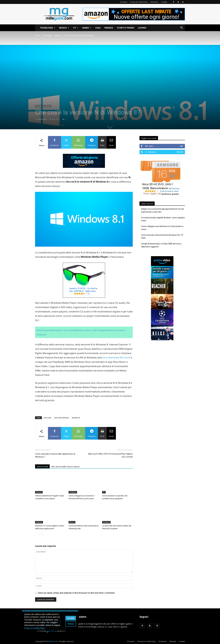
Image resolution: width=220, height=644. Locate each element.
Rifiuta (71, 624)
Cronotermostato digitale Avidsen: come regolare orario (163, 219)
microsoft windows (61, 418)
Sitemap (173, 641)
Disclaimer (154, 2)
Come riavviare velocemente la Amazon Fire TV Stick (162, 236)
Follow (180, 152)
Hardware (73, 492)
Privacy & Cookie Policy (139, 2)
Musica (64, 28)
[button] (182, 28)
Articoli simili (42, 467)
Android (39, 492)
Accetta (71, 618)
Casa (98, 28)
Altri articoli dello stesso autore (65, 467)
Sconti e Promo (126, 28)
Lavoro (142, 28)
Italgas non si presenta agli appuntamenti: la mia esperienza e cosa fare (162, 210)
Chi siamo (124, 2)
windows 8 (76, 418)
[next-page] (41, 534)
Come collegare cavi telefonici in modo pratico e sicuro (162, 228)
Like (181, 146)
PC (104, 492)
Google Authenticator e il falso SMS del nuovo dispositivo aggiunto (161, 245)
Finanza (109, 28)
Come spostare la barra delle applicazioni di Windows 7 (55, 455)
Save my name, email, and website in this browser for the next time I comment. (76, 593)
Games (87, 28)
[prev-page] (37, 534)
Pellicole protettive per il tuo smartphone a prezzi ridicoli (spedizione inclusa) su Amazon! (81, 332)
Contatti (164, 2)
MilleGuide (42, 119)
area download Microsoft (116, 357)
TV (76, 28)
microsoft (47, 418)
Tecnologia (48, 28)
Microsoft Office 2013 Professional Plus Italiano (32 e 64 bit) (111, 455)
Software (58, 35)
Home (38, 35)
